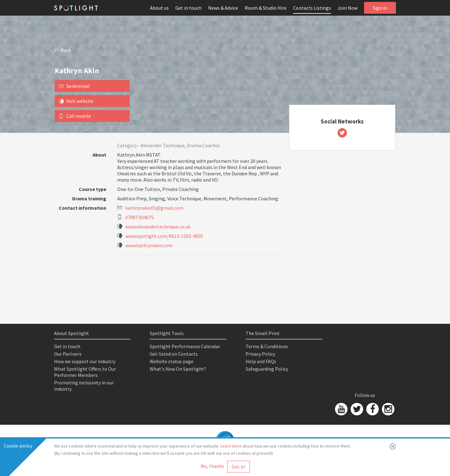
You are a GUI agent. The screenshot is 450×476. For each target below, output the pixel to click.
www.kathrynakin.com (149, 245)
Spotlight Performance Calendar (185, 346)
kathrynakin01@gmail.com (154, 208)
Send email (74, 86)
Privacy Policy (260, 354)
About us (159, 8)
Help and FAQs (261, 361)
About (99, 155)
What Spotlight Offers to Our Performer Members (85, 372)
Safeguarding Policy (267, 369)
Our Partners (68, 354)
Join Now (347, 8)
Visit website (76, 101)
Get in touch (188, 8)
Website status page (172, 361)
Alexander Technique (163, 145)
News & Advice (223, 8)
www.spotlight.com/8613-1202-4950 (164, 236)
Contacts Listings (312, 8)
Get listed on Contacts (174, 354)
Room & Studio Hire (266, 8)
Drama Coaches (203, 145)
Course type (92, 189)
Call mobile (75, 116)
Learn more (231, 446)
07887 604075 (140, 217)
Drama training (89, 198)
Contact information (82, 208)
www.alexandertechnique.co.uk (158, 227)
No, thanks (212, 466)
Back (63, 50)
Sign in (380, 8)
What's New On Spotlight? (178, 369)
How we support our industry (85, 361)
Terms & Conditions (267, 346)
